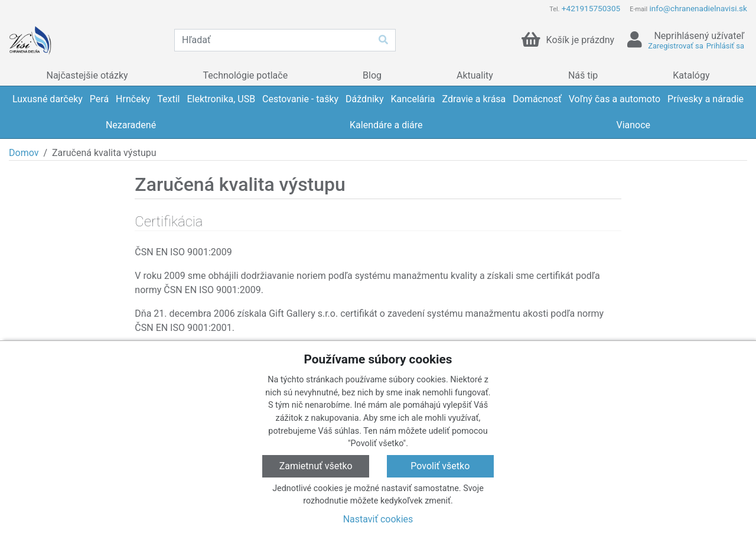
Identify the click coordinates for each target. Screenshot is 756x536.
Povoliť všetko (440, 466)
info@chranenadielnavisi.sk (698, 8)
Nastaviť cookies (378, 519)
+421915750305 (591, 8)
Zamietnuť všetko (316, 466)
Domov (24, 153)
